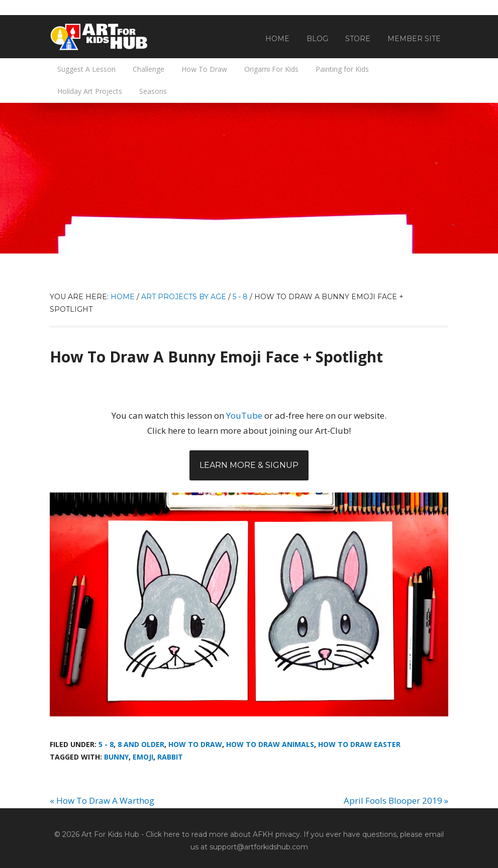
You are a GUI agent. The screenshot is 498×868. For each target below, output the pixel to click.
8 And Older (141, 744)
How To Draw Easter (359, 744)
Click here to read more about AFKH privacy (223, 834)
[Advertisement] (249, 178)
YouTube (244, 415)
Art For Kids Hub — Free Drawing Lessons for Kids (100, 37)
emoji (143, 757)
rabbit (170, 757)
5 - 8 (106, 744)
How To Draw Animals (270, 744)
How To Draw (195, 744)
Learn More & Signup (249, 465)
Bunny (116, 757)
